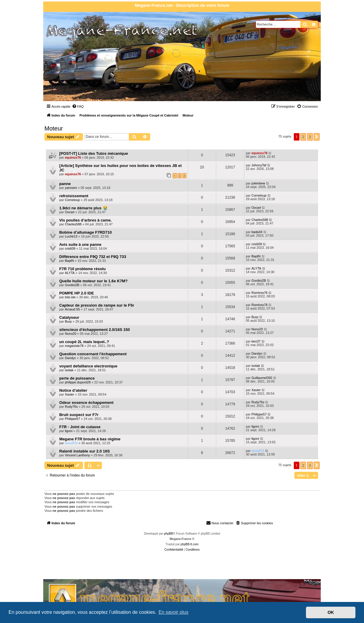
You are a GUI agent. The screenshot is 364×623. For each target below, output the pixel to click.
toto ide (70, 297)
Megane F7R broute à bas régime (90, 439)
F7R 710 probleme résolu (82, 269)
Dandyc (70, 358)
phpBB (169, 534)
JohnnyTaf (259, 165)
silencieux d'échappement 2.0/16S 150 (94, 330)
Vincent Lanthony (77, 455)
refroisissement (74, 196)
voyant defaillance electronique (88, 366)
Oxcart (70, 212)
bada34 (257, 232)
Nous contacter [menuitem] (220, 523)
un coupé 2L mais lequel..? (84, 342)
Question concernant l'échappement (93, 354)
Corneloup (72, 200)
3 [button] (310, 137)
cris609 (70, 248)
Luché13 (71, 236)
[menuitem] (78, 106)
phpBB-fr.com (190, 544)
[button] (317, 137)
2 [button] (303, 137)
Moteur (54, 128)
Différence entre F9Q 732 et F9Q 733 (93, 257)
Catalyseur (69, 317)
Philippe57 (72, 419)
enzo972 (71, 443)
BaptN (69, 261)
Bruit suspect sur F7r (79, 415)
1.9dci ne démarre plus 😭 (83, 208)
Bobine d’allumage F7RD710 (85, 232)
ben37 (256, 341)
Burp (68, 321)
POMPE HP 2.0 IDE (77, 293)
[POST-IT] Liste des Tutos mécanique (94, 153)
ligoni (69, 431)
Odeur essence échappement (86, 403)
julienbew (258, 183)
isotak (69, 370)
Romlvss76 (259, 293)
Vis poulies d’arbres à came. (85, 220)
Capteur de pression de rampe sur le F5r (97, 305)
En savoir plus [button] (173, 612)
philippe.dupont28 (78, 382)
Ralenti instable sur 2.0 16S (85, 451)
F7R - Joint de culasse (80, 427)
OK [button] (331, 612)
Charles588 (73, 224)
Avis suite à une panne (80, 244)
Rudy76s (71, 407)
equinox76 (73, 157)
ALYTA (70, 273)
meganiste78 (74, 346)
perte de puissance (77, 378)
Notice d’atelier (73, 390)
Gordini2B (72, 285)
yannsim (71, 188)
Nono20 (71, 334)
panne (65, 184)
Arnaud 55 (72, 309)
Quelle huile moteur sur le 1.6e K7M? (93, 281)
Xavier (69, 394)
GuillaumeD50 (262, 378)
